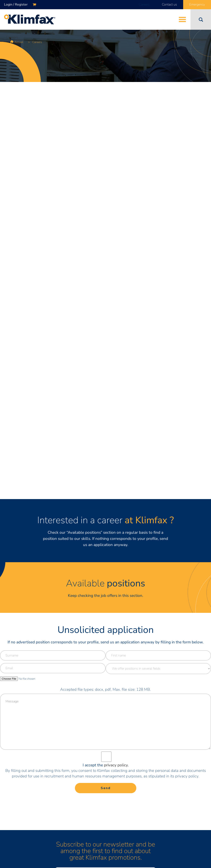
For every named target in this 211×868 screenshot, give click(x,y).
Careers (144, 5)
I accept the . (106, 765)
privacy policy (116, 765)
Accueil (19, 42)
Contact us (169, 5)
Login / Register (16, 5)
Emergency (197, 5)
